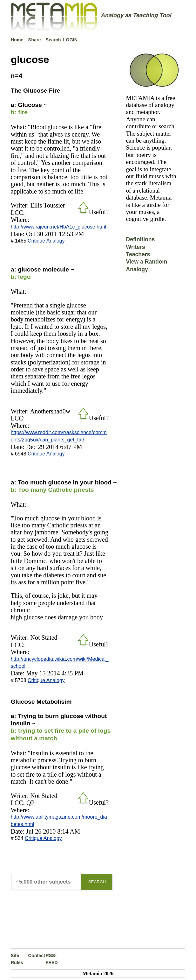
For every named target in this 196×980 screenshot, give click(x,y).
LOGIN (71, 40)
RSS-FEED (52, 959)
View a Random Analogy (146, 265)
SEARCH (97, 882)
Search (53, 40)
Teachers (138, 254)
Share (35, 40)
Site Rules (17, 959)
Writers (135, 247)
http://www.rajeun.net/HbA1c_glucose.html (59, 227)
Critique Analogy (46, 241)
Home (17, 40)
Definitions (140, 239)
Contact (37, 955)
